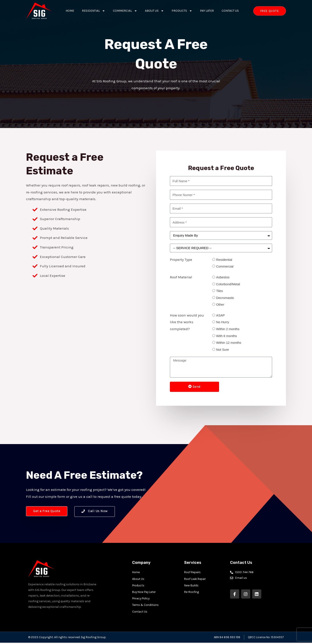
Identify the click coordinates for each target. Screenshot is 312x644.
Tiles (219, 291)
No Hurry (223, 322)
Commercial (125, 11)
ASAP (220, 315)
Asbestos (223, 277)
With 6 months (226, 336)
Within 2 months (228, 329)
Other (220, 304)
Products (182, 11)
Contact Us (230, 11)
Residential (93, 11)
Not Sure (222, 350)
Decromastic (225, 298)
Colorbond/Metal (228, 284)
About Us (154, 11)
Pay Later (207, 11)
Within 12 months (229, 343)
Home (70, 11)
